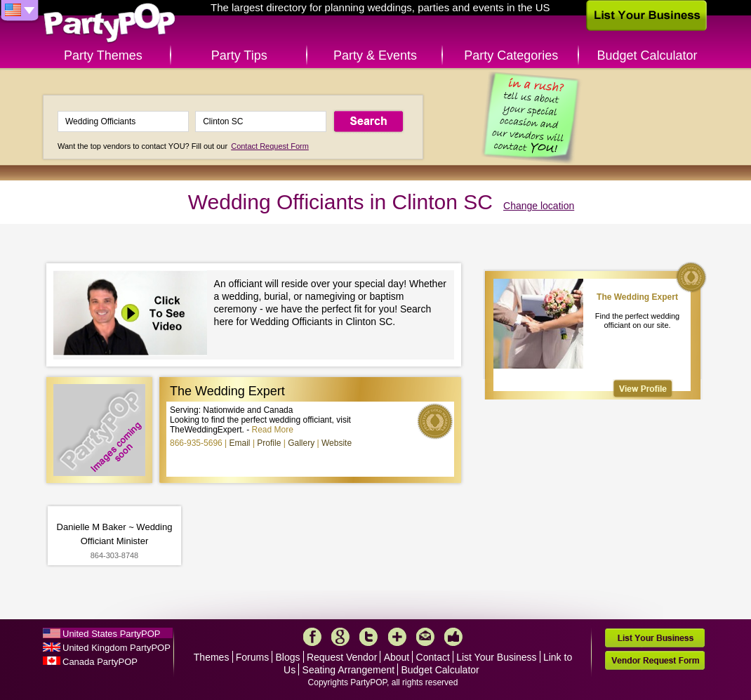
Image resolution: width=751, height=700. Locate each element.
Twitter (368, 637)
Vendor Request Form (655, 660)
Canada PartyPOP (100, 662)
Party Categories (511, 55)
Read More (273, 430)
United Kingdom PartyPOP (117, 648)
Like (453, 637)
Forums (252, 657)
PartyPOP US (109, 24)
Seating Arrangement (349, 670)
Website (337, 443)
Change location (539, 206)
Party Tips (239, 55)
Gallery (301, 443)
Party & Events (375, 55)
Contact (433, 657)
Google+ (340, 637)
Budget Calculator (647, 55)
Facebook (312, 637)
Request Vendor (342, 657)
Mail (425, 637)
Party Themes (103, 55)
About (397, 657)
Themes (212, 657)
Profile (269, 443)
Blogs (288, 657)
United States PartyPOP (111, 634)
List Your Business (496, 657)
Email (240, 443)
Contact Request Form (270, 146)
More (397, 637)
